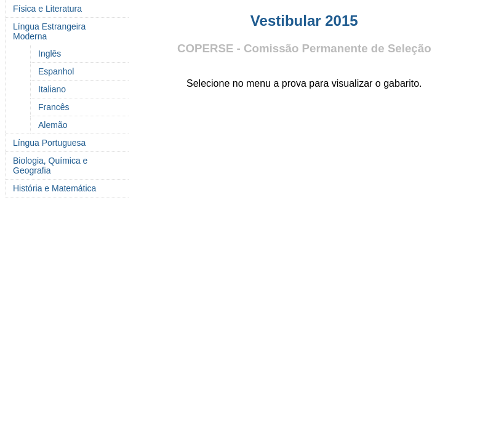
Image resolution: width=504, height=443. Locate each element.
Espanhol (56, 71)
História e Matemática (54, 188)
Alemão (53, 125)
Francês (54, 107)
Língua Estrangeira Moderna (49, 31)
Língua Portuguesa (49, 143)
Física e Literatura (47, 9)
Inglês (50, 54)
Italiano (52, 89)
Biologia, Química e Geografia (50, 166)
